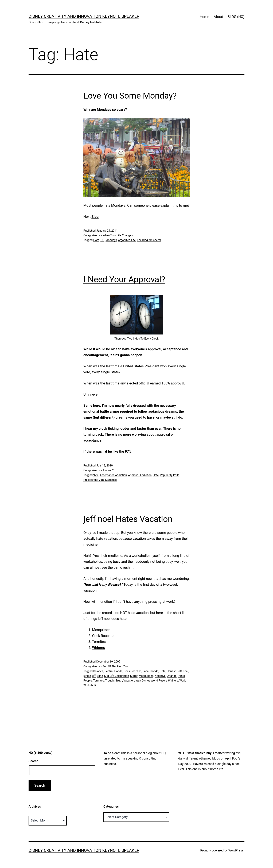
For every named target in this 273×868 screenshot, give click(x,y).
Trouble (110, 681)
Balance (98, 671)
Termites (99, 681)
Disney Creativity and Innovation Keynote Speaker (84, 16)
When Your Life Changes (118, 235)
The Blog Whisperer (149, 240)
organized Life (127, 240)
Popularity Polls (170, 475)
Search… (35, 761)
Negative (160, 676)
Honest (171, 671)
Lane (100, 676)
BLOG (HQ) (236, 17)
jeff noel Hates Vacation (128, 519)
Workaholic (90, 685)
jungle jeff (89, 676)
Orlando (172, 676)
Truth (119, 681)
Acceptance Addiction (113, 475)
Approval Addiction (140, 475)
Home (204, 17)
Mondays (111, 240)
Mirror (134, 676)
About (218, 17)
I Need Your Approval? (124, 279)
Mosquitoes (146, 676)
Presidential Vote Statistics (100, 480)
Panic (181, 676)
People (88, 681)
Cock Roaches (133, 671)
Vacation (129, 681)
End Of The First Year (116, 666)
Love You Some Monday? (130, 96)
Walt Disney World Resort (151, 681)
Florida (154, 671)
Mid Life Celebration (116, 676)
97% (96, 475)
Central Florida (114, 671)
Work (183, 681)
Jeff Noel (183, 671)
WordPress (236, 850)
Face (146, 671)
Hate (96, 240)
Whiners (173, 681)
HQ (102, 240)
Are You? (108, 470)
